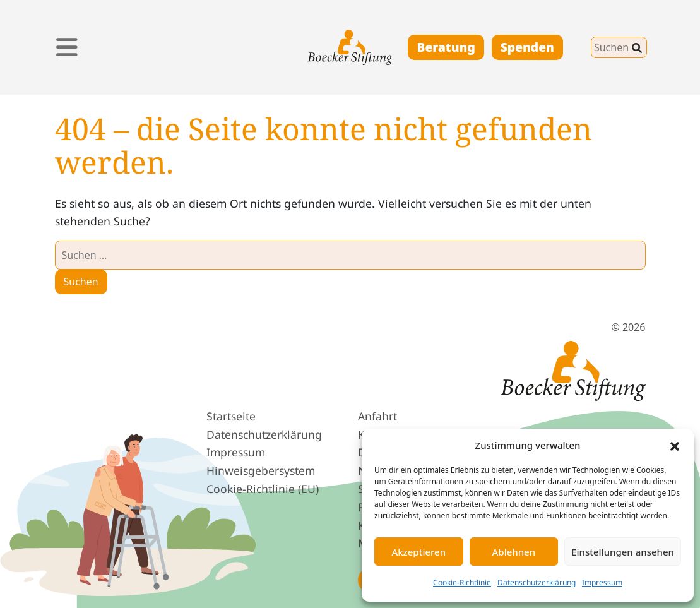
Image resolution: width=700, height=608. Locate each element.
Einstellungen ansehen (623, 552)
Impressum (602, 582)
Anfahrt (377, 416)
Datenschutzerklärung (537, 582)
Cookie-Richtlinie (462, 582)
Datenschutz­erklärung (264, 434)
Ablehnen (514, 552)
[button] (675, 445)
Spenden (527, 47)
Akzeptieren (418, 552)
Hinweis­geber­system (261, 470)
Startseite (231, 416)
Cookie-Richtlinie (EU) (263, 489)
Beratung (446, 47)
